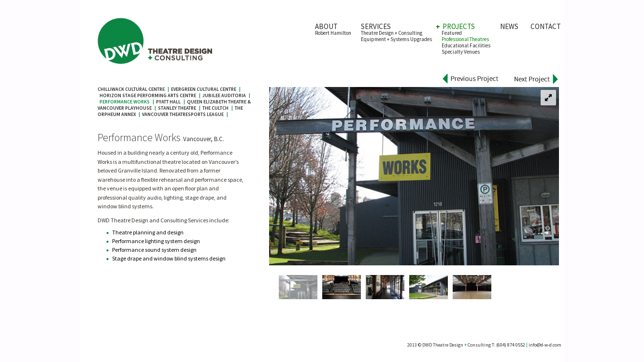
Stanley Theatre (177, 108)
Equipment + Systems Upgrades (396, 39)
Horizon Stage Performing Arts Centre (148, 95)
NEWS (513, 27)
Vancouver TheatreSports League (183, 114)
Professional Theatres (465, 39)
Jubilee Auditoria (224, 95)
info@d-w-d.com (545, 345)
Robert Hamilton (333, 33)
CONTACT (546, 27)
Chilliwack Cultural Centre (131, 89)
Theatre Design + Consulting (392, 33)
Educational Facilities (466, 45)
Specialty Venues (461, 52)
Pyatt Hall (168, 102)
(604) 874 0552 (511, 345)
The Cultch (215, 108)
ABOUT (326, 27)
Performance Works (125, 102)
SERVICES (376, 27)
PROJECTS (458, 27)
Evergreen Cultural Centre (204, 89)
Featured (452, 33)
